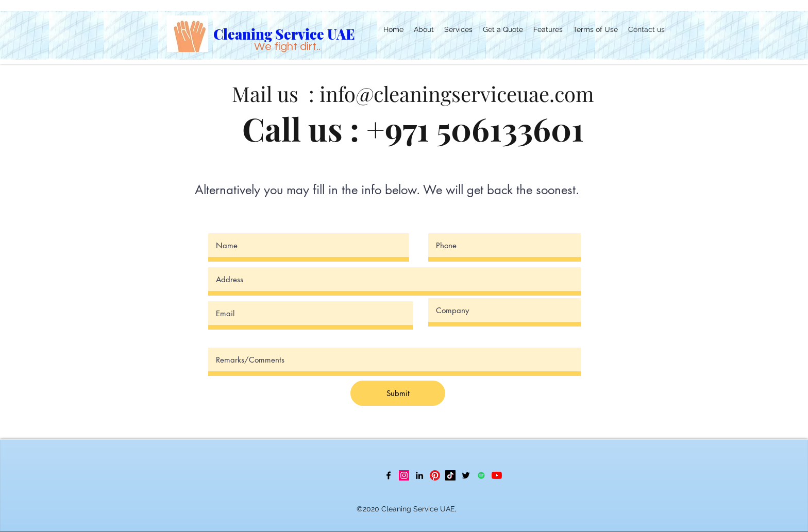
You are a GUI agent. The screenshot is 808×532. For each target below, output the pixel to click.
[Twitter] (466, 475)
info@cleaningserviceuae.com (457, 93)
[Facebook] (389, 475)
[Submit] (398, 393)
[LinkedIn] (419, 475)
